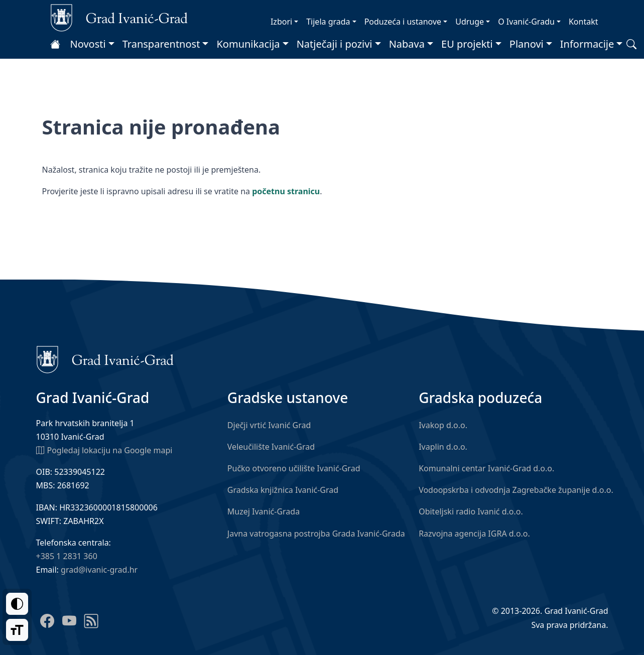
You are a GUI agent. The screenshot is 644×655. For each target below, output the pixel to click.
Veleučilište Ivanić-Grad (271, 447)
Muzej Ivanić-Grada (264, 511)
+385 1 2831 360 (67, 556)
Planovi (527, 44)
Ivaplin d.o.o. (443, 447)
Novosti (88, 44)
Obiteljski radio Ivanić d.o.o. (471, 511)
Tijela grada (328, 22)
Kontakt (584, 22)
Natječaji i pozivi (335, 44)
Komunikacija (248, 44)
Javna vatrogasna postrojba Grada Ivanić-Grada (316, 534)
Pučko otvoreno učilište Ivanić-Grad (294, 468)
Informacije (587, 44)
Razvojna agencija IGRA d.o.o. (474, 534)
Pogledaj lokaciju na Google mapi (104, 450)
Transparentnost (161, 44)
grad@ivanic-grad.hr (99, 570)
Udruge (470, 22)
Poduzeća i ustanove (403, 22)
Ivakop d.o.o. (443, 425)
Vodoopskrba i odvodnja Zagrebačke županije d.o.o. (516, 490)
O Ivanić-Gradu (526, 22)
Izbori (281, 22)
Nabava (407, 44)
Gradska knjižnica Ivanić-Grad (283, 490)
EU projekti (467, 44)
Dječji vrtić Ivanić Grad (269, 425)
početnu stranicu (286, 191)
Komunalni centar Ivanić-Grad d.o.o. (486, 468)
